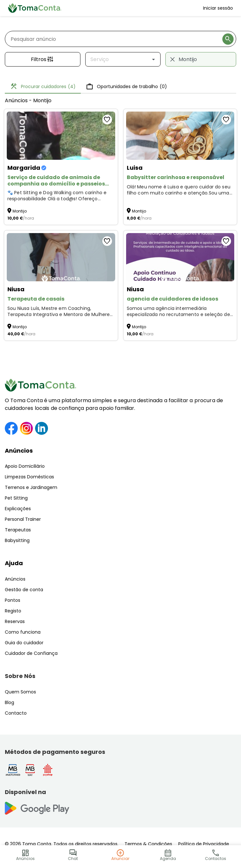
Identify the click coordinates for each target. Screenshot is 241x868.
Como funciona (23, 632)
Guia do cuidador (24, 643)
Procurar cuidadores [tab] (43, 86)
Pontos (13, 600)
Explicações (18, 509)
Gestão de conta (24, 590)
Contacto (16, 713)
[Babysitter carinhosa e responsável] (180, 136)
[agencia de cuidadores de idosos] (180, 257)
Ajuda (14, 563)
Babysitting (17, 540)
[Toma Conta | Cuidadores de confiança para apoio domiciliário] (35, 8)
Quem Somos (20, 692)
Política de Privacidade (204, 844)
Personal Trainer (23, 519)
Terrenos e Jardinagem (31, 487)
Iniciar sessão (218, 8)
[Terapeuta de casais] (61, 257)
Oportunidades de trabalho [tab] (126, 86)
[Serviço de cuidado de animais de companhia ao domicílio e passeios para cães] (61, 136)
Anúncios (19, 451)
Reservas (15, 621)
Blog (9, 702)
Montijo (20, 211)
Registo (13, 611)
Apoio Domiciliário (25, 466)
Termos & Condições (148, 844)
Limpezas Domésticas (29, 477)
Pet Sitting (16, 498)
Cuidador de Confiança (31, 653)
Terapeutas (18, 530)
